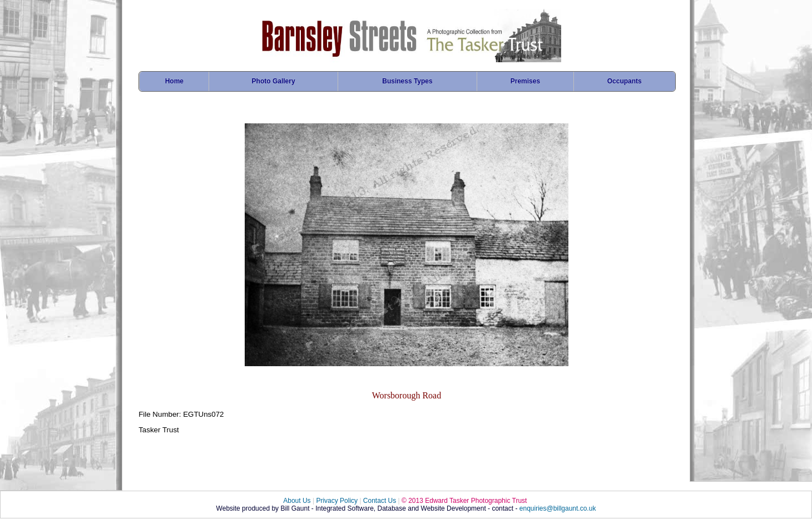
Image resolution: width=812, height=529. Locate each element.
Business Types (407, 81)
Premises (525, 81)
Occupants (625, 81)
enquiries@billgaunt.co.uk (558, 508)
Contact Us (380, 501)
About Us (297, 501)
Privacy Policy (337, 501)
